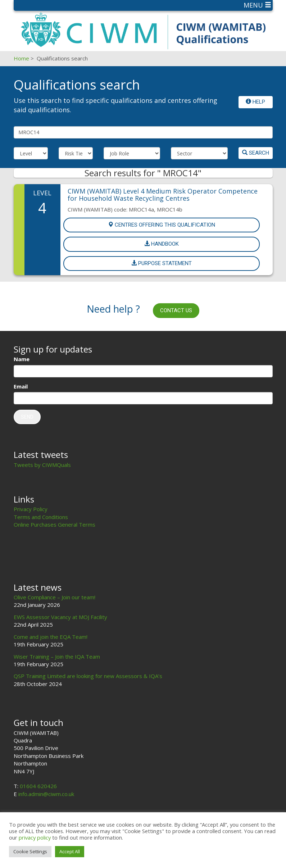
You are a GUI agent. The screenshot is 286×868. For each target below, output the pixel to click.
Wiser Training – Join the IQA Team (57, 656)
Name (22, 359)
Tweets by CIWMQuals (42, 465)
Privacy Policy (31, 509)
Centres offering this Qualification (162, 225)
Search (256, 153)
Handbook (162, 244)
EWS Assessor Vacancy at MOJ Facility (60, 617)
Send (27, 417)
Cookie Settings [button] (30, 851)
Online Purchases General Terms (55, 524)
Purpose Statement (162, 263)
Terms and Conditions (41, 517)
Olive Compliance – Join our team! (55, 597)
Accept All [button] (70, 851)
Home (21, 58)
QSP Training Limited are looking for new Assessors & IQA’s (88, 676)
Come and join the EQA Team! (51, 637)
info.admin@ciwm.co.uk (46, 794)
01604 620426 (38, 786)
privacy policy (35, 837)
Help (255, 102)
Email (21, 386)
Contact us (176, 310)
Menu (257, 5)
